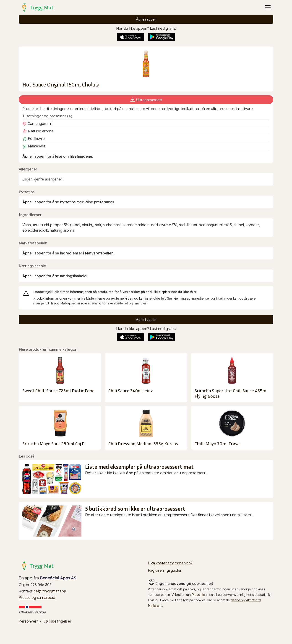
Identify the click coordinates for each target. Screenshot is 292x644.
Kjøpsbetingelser (57, 621)
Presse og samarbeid (37, 597)
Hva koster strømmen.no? (170, 563)
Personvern (29, 621)
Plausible (198, 595)
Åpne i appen (146, 19)
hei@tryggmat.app (50, 591)
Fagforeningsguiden (165, 570)
